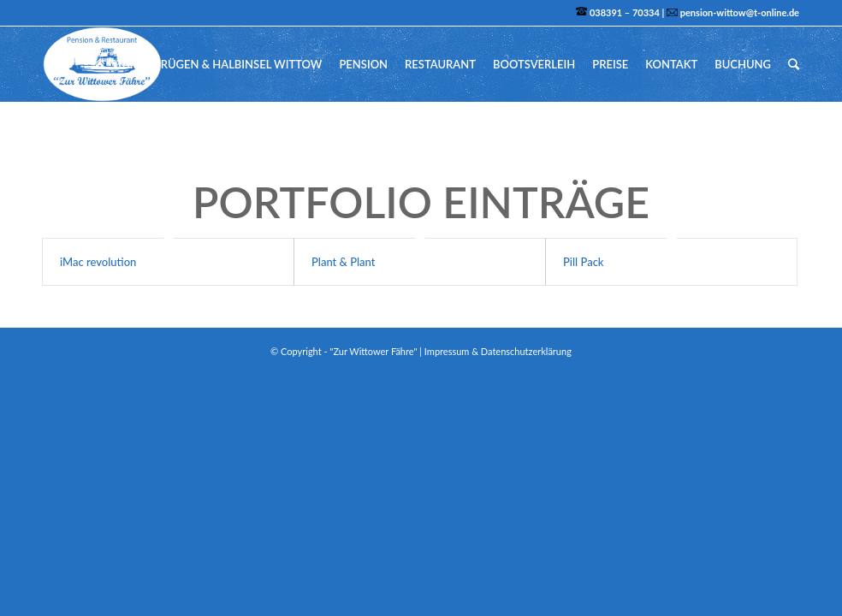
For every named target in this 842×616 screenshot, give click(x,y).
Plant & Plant (344, 262)
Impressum (447, 351)
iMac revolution (98, 262)
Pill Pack (584, 262)
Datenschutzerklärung (526, 351)
